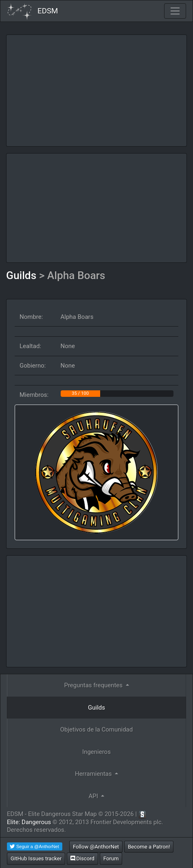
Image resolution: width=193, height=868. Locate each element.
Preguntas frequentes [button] (94, 685)
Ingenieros (96, 752)
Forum (111, 858)
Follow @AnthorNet (96, 847)
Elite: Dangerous (29, 822)
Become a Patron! (149, 847)
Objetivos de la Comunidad (96, 729)
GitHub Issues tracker (36, 858)
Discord (82, 858)
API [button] (94, 796)
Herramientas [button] (94, 774)
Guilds (23, 275)
